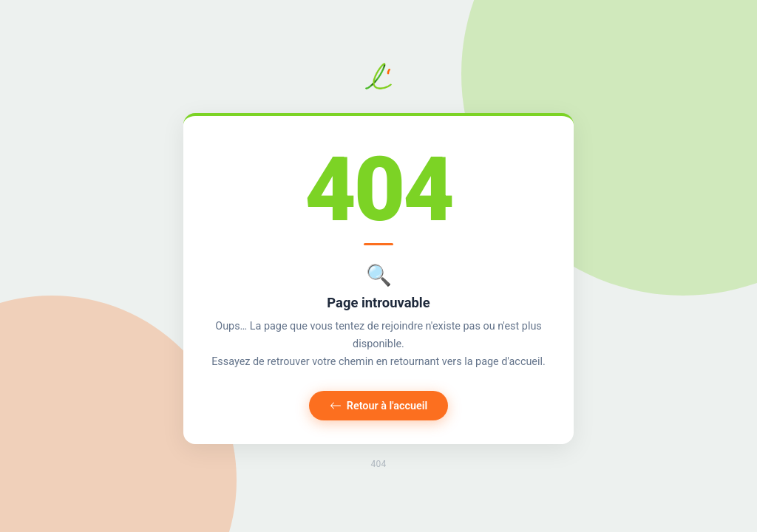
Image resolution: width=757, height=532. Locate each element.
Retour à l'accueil (379, 406)
